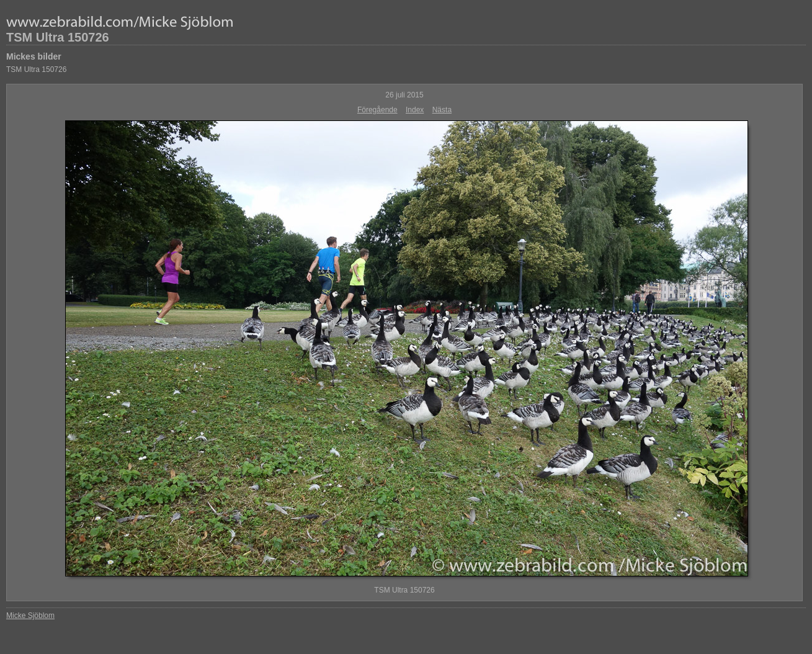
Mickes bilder (34, 56)
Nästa (442, 110)
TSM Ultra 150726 (58, 37)
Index (415, 110)
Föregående (377, 110)
